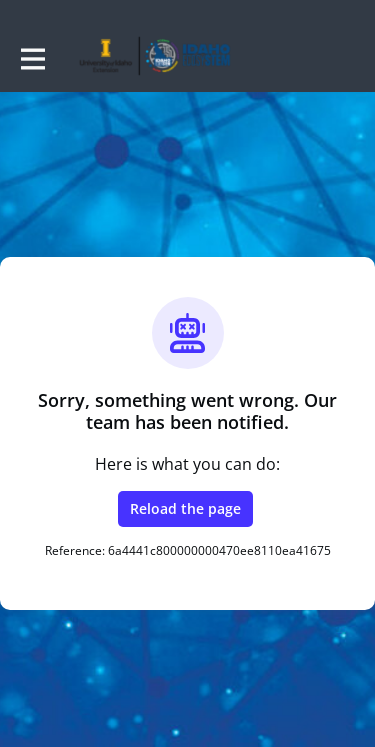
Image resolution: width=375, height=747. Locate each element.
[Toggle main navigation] (32, 57)
